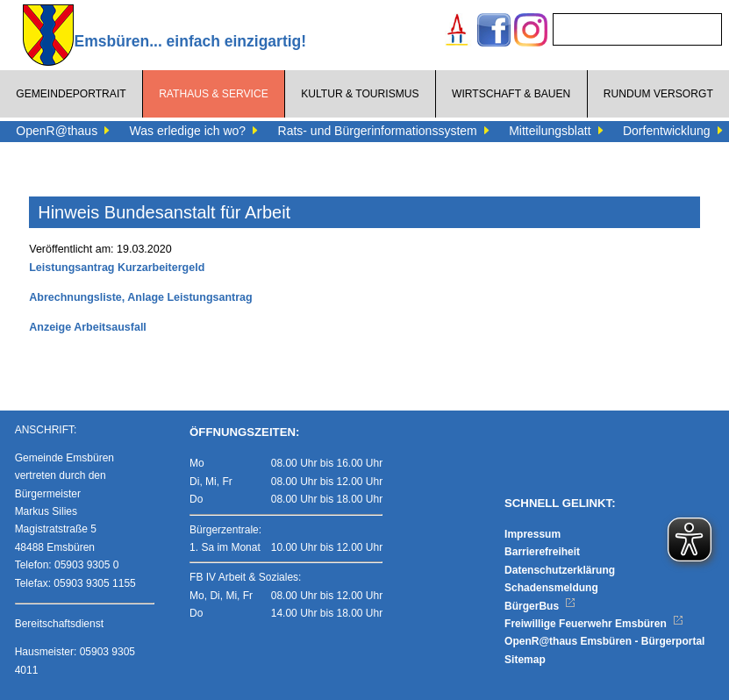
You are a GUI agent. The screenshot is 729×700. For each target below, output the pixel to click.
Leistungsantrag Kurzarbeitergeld (117, 268)
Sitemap (525, 660)
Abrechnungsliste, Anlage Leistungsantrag (140, 297)
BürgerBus (540, 606)
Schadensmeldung (551, 588)
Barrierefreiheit (542, 552)
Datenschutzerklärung (560, 570)
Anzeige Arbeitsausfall (88, 327)
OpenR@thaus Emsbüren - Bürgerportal (604, 641)
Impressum (532, 534)
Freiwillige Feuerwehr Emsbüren (594, 624)
